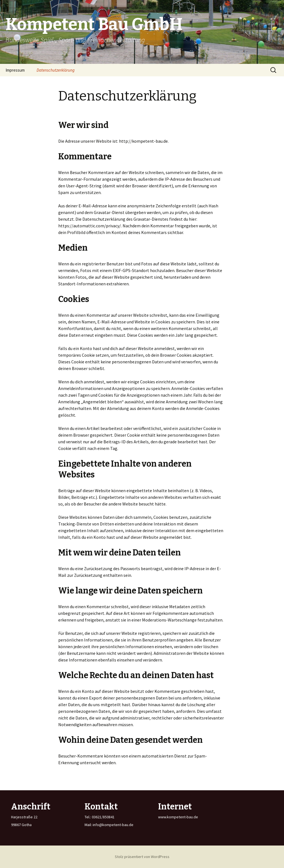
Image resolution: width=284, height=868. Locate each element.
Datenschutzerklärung (56, 70)
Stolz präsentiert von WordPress (142, 857)
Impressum (15, 70)
